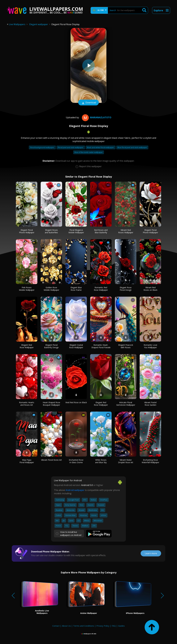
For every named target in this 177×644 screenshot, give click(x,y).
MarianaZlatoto (96, 117)
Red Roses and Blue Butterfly (101, 231)
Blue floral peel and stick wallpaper (132, 147)
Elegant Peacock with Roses (126, 346)
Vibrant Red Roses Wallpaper (126, 231)
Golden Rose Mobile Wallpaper (51, 289)
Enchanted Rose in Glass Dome (76, 461)
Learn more (151, 553)
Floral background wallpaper (42, 147)
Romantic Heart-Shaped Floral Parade (101, 346)
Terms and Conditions (84, 626)
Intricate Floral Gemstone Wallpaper (126, 404)
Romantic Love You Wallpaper (150, 346)
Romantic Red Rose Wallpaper (101, 289)
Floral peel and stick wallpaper (71, 147)
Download (88, 103)
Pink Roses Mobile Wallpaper (27, 289)
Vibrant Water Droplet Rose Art (126, 461)
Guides (121, 626)
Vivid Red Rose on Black (76, 402)
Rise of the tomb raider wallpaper (89, 152)
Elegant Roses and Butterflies (51, 231)
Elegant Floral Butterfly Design (51, 346)
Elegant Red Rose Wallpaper (27, 346)
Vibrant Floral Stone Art (51, 460)
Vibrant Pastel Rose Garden (150, 404)
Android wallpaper (75, 490)
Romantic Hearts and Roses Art (27, 404)
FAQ (114, 626)
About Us (66, 626)
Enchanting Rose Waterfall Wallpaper (150, 461)
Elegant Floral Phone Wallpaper (27, 231)
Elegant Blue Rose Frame (76, 289)
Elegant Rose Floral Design (126, 289)
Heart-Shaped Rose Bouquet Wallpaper (51, 404)
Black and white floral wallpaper (101, 147)
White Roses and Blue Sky (101, 461)
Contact (56, 626)
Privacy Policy (103, 626)
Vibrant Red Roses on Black (150, 289)
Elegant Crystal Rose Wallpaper (76, 346)
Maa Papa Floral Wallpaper (27, 461)
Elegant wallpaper (39, 24)
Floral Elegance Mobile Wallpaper (76, 231)
